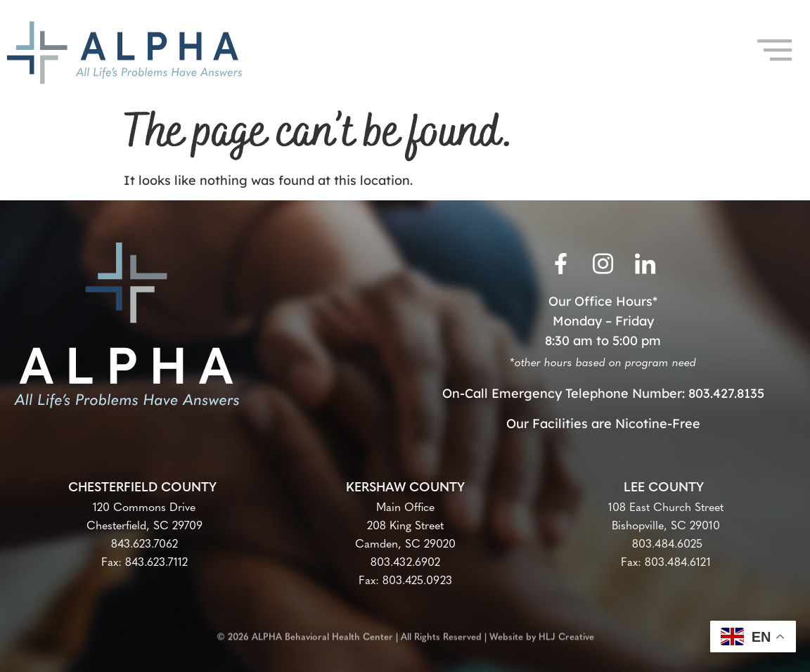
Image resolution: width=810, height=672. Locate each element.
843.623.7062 (144, 545)
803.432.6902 (405, 563)
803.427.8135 (726, 393)
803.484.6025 (666, 545)
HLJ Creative (566, 633)
